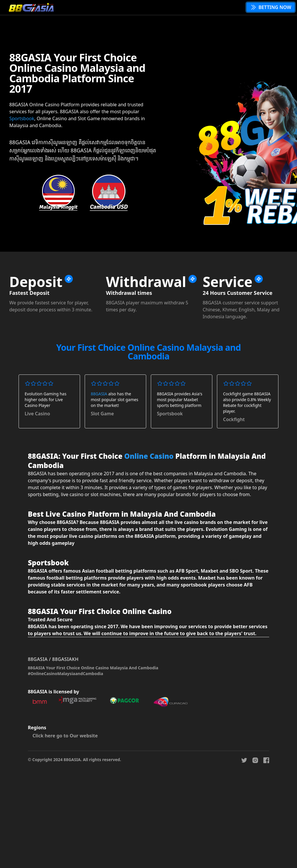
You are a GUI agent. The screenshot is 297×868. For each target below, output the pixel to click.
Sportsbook (22, 118)
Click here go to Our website (65, 736)
